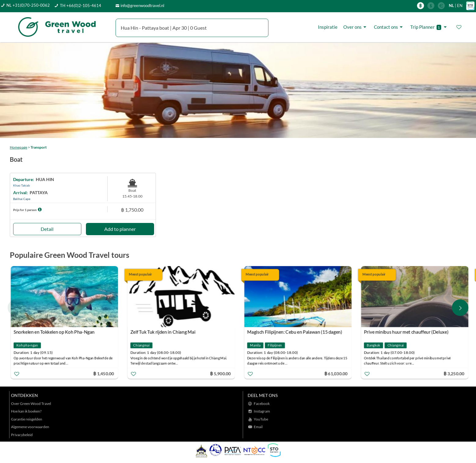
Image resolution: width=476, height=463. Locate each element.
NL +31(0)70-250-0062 (28, 5)
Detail (47, 229)
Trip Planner (429, 27)
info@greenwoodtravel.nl (142, 6)
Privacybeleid (22, 435)
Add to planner (120, 229)
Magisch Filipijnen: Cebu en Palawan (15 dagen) (295, 332)
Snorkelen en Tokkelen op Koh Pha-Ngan (54, 332)
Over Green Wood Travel (31, 404)
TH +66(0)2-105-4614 (81, 6)
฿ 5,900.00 (220, 373)
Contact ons (389, 27)
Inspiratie (328, 27)
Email (258, 427)
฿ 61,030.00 (336, 373)
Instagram (262, 411)
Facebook (262, 404)
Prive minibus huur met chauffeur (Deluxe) (406, 332)
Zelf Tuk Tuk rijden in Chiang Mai (163, 332)
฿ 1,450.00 (104, 373)
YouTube (261, 419)
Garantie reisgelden (27, 419)
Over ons (356, 27)
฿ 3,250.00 (454, 373)
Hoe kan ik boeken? (26, 411)
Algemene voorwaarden (30, 427)
